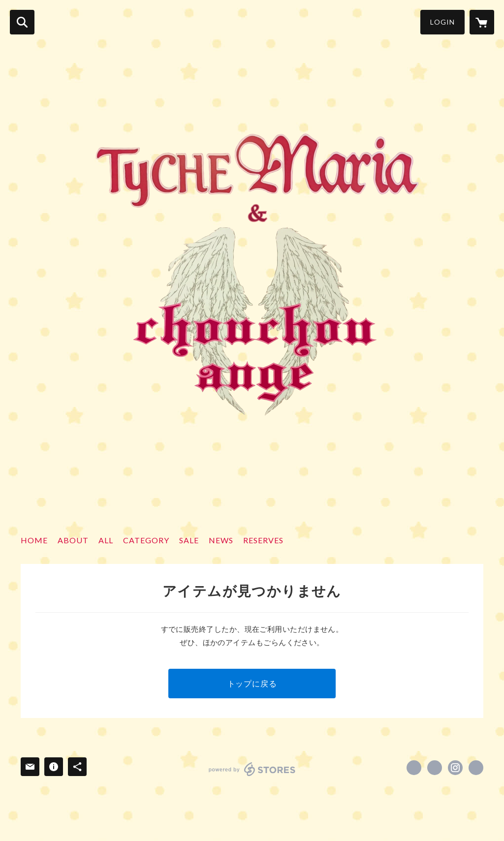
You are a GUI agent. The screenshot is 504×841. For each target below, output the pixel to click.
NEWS (221, 540)
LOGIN (442, 22)
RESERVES (263, 540)
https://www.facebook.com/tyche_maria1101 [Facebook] (414, 768)
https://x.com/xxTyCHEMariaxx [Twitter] (435, 768)
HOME (34, 540)
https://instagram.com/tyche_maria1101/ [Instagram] (455, 768)
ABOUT (73, 540)
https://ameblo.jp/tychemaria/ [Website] (476, 768)
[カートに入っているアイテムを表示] (482, 22)
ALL (106, 540)
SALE (189, 540)
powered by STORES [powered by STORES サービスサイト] (252, 769)
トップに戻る (252, 683)
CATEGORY (146, 540)
